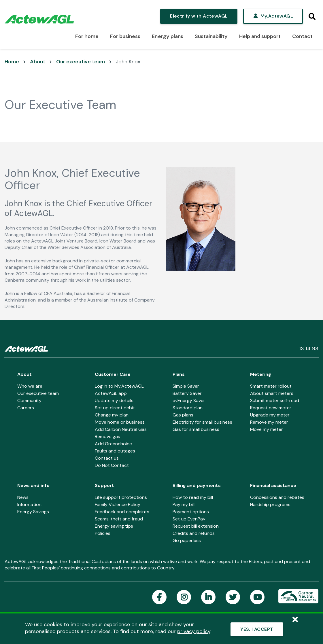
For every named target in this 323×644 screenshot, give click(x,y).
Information (29, 504)
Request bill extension (196, 526)
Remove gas (107, 436)
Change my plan (112, 415)
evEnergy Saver (189, 400)
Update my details (114, 400)
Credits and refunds (194, 533)
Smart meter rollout (271, 386)
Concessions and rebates (277, 497)
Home (12, 62)
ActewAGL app (111, 393)
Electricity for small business (202, 422)
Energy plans (167, 36)
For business (125, 36)
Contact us (107, 458)
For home (87, 36)
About (38, 62)
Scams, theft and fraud (119, 519)
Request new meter (271, 408)
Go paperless (187, 540)
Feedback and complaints (122, 512)
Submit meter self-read (275, 400)
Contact (302, 36)
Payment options (191, 512)
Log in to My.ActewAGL (119, 386)
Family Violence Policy (118, 504)
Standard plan (188, 408)
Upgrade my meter (270, 415)
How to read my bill (193, 497)
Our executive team (81, 62)
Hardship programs (270, 504)
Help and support (260, 36)
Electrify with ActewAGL (199, 16)
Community (29, 400)
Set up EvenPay (189, 519)
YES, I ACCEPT (257, 629)
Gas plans (183, 415)
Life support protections (121, 497)
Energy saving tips (114, 526)
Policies (103, 533)
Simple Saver (186, 386)
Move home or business (120, 422)
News (23, 497)
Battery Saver (187, 393)
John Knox (128, 62)
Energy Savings (33, 512)
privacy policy (194, 631)
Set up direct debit (115, 408)
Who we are (30, 386)
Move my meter (267, 429)
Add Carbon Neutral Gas (121, 429)
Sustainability (211, 36)
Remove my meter (269, 422)
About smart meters (272, 393)
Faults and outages (115, 451)
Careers (26, 408)
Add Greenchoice (113, 444)
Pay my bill (184, 504)
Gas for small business (196, 429)
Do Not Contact (112, 465)
